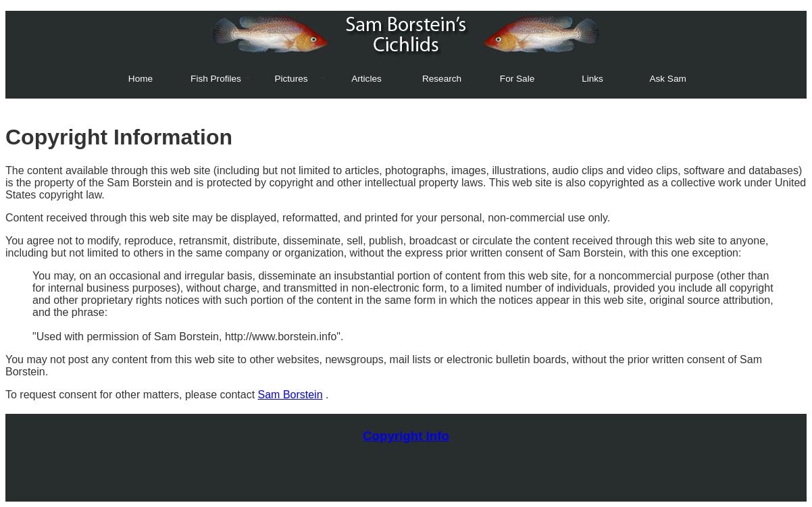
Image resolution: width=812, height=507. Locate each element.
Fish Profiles (216, 79)
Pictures (291, 79)
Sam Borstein (290, 395)
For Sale (517, 79)
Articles (366, 79)
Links (592, 79)
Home (141, 79)
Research (442, 79)
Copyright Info (406, 436)
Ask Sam (667, 79)
